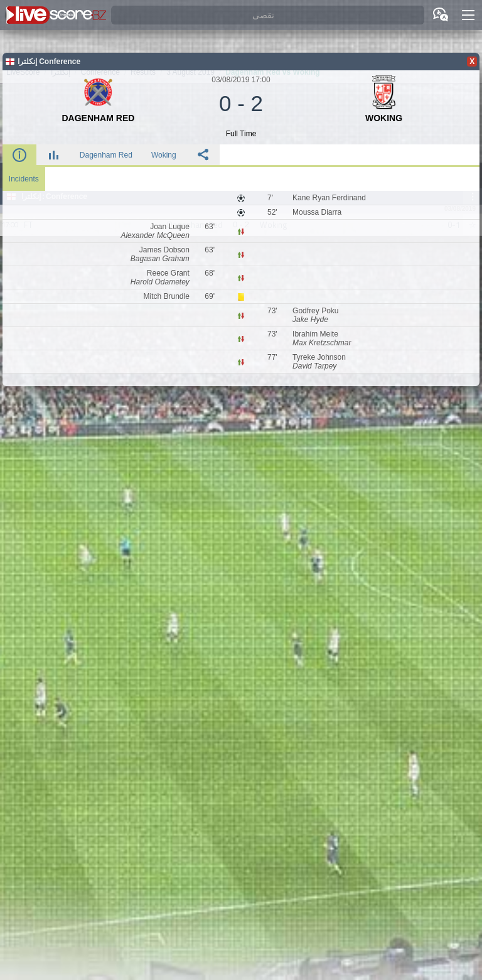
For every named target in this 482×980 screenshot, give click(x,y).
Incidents (24, 179)
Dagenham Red (106, 155)
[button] (468, 15)
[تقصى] (268, 15)
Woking (164, 155)
